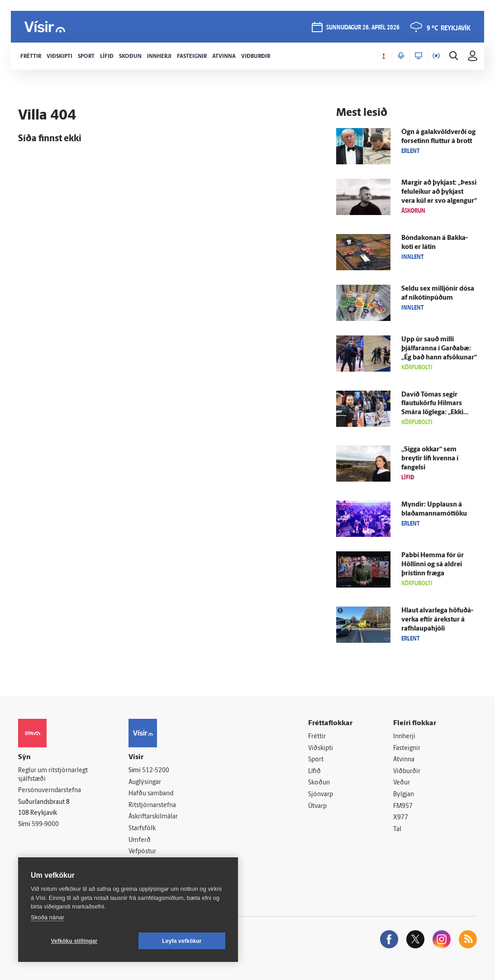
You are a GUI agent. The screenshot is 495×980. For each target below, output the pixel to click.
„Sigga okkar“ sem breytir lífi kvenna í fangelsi (430, 459)
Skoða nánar (48, 917)
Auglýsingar (145, 782)
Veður (402, 783)
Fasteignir (407, 748)
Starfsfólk (142, 829)
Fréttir (317, 737)
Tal (397, 829)
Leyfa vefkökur (182, 941)
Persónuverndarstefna (50, 791)
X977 (401, 818)
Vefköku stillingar (74, 941)
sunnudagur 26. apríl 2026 (363, 28)
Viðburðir (407, 772)
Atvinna (404, 760)
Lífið (314, 772)
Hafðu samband (151, 794)
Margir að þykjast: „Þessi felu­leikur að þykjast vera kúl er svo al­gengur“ (439, 192)
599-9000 (45, 825)
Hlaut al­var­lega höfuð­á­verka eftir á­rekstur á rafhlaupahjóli (437, 620)
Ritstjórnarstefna (152, 806)
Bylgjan (404, 795)
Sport (316, 760)
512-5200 (156, 771)
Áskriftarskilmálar (153, 817)
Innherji (404, 737)
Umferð (140, 840)
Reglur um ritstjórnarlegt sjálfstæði (53, 775)
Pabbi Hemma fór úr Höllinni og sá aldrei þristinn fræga (433, 565)
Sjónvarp (321, 795)
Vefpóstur (142, 852)
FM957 (403, 806)
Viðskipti (321, 748)
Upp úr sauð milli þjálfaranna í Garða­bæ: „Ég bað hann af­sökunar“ (439, 349)
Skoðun (319, 783)
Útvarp (317, 806)
